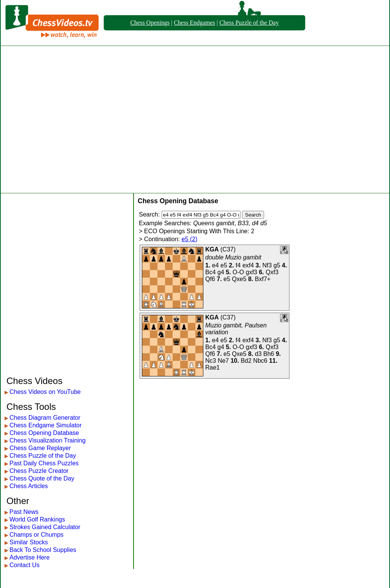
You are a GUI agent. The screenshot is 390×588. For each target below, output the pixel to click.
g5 (277, 265)
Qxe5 (239, 279)
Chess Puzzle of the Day (249, 23)
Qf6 (210, 279)
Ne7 (223, 361)
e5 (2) (190, 239)
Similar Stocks (29, 542)
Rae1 (212, 367)
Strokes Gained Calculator (45, 527)
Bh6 (269, 354)
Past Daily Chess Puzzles (44, 463)
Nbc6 (260, 361)
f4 (238, 265)
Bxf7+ (263, 279)
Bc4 (211, 272)
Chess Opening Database (44, 433)
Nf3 (267, 265)
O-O (238, 272)
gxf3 (252, 272)
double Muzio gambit (233, 257)
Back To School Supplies (43, 550)
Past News (24, 512)
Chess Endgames (194, 23)
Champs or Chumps (36, 535)
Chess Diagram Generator (45, 418)
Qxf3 (272, 272)
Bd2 (246, 361)
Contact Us (24, 565)
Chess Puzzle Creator (39, 471)
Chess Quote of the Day (42, 478)
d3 (258, 354)
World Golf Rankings (37, 519)
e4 (215, 265)
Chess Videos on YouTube (45, 392)
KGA (212, 249)
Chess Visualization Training (48, 440)
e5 (224, 265)
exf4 (248, 265)
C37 (228, 249)
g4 (221, 272)
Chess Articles (29, 486)
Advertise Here (30, 557)
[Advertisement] (71, 119)
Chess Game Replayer (40, 448)
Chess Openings (150, 23)
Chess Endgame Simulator (46, 425)
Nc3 (211, 361)
